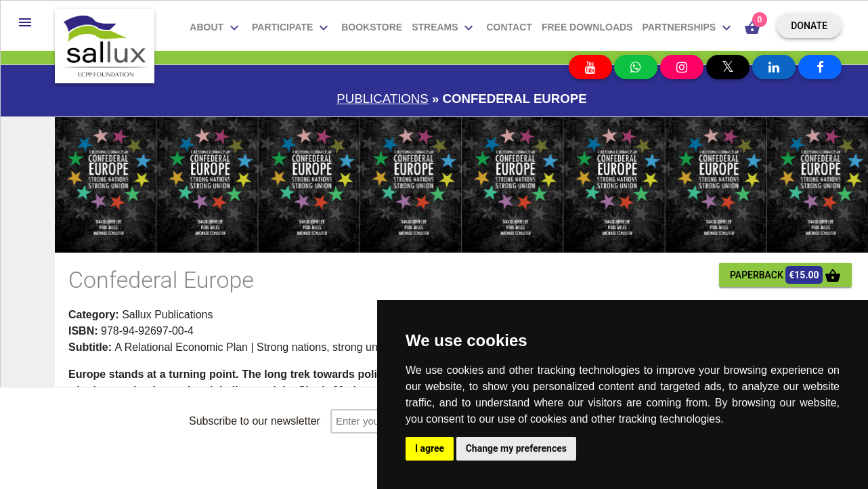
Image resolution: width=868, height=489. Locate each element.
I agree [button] (430, 448)
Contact (509, 27)
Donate (809, 26)
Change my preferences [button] (516, 448)
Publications (382, 99)
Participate (292, 28)
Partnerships (688, 28)
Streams (444, 28)
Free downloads (587, 27)
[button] (25, 22)
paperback (785, 275)
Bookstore (372, 27)
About (216, 28)
